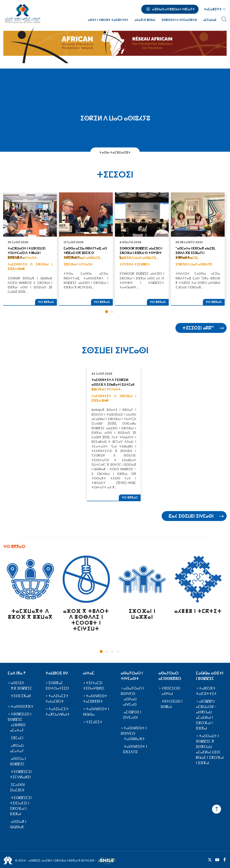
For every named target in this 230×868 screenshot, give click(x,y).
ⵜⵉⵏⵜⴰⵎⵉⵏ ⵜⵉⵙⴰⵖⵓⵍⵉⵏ (94, 686)
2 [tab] (107, 651)
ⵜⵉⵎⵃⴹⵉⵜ (94, 722)
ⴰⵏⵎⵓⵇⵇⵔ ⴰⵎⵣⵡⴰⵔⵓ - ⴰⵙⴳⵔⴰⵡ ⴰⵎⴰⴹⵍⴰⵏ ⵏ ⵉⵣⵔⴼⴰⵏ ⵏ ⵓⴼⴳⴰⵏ (206, 715)
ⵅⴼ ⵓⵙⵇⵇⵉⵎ (21, 688)
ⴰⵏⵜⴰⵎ (89, 673)
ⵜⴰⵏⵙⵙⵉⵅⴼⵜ (22, 707)
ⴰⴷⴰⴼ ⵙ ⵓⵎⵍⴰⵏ (145, 20)
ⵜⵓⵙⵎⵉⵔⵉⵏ (171, 688)
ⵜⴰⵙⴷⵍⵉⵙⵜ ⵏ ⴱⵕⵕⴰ (96, 712)
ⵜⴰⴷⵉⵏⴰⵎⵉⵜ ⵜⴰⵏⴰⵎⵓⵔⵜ (57, 699)
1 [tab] (101, 651)
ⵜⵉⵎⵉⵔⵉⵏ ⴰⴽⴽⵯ (198, 328)
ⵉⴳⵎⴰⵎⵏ (17, 738)
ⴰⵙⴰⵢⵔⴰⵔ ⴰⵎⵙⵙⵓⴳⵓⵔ (170, 676)
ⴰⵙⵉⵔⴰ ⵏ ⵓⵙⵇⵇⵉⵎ (18, 761)
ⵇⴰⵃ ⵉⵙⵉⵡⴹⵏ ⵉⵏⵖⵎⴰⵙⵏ (191, 516)
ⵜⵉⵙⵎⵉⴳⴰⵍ (21, 696)
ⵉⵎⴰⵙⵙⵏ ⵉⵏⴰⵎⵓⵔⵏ (17, 787)
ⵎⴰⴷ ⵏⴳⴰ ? (17, 673)
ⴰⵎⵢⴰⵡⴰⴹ (210, 20)
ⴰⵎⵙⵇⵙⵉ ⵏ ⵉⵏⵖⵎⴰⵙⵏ (132, 715)
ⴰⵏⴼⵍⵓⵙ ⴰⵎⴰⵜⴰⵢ (18, 728)
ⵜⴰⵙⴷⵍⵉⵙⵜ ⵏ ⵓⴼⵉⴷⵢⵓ (135, 749)
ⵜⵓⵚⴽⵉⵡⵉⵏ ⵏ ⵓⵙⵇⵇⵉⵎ (20, 717)
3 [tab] (112, 651)
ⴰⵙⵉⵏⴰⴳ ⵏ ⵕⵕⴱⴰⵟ (18, 824)
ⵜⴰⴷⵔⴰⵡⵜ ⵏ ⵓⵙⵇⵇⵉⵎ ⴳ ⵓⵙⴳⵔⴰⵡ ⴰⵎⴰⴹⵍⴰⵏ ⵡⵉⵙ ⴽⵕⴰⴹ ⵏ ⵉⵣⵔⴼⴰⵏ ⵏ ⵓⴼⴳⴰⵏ (210, 749)
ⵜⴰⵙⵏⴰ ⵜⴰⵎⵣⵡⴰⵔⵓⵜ (115, 152)
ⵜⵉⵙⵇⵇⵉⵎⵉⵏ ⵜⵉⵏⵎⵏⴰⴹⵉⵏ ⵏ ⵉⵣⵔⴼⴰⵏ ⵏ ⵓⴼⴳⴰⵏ (21, 806)
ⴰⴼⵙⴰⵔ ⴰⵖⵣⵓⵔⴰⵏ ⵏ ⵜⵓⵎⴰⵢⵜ (173, 9)
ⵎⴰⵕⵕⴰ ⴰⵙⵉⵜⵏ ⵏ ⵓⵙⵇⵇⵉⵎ (210, 676)
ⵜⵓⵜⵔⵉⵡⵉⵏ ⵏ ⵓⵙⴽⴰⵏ (172, 704)
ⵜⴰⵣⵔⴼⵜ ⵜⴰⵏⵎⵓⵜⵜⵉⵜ (206, 691)
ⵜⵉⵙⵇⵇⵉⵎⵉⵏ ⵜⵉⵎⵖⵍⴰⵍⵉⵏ (21, 774)
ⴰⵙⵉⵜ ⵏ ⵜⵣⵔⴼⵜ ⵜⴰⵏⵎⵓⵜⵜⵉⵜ (108, 20)
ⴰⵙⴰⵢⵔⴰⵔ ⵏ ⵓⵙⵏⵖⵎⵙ (132, 691)
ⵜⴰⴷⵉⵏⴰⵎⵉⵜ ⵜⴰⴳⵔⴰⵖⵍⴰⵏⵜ (57, 712)
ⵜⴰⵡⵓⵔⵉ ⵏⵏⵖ (57, 673)
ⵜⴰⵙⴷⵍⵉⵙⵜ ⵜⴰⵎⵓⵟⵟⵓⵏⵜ (95, 699)
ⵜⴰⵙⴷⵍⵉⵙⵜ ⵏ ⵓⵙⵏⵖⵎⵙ (134, 731)
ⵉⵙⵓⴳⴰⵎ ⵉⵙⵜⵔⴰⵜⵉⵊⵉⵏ (57, 686)
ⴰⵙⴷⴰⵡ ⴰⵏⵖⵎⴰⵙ (130, 702)
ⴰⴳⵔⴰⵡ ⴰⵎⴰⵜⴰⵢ (17, 748)
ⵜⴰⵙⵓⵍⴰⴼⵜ (134, 739)
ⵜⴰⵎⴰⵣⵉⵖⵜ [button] (213, 9)
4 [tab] (118, 651)
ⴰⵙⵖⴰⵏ (167, 694)
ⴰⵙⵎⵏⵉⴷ (17, 683)
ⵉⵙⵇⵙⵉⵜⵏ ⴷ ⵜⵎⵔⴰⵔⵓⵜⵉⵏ (179, 20)
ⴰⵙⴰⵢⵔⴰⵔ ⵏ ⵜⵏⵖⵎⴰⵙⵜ (132, 676)
